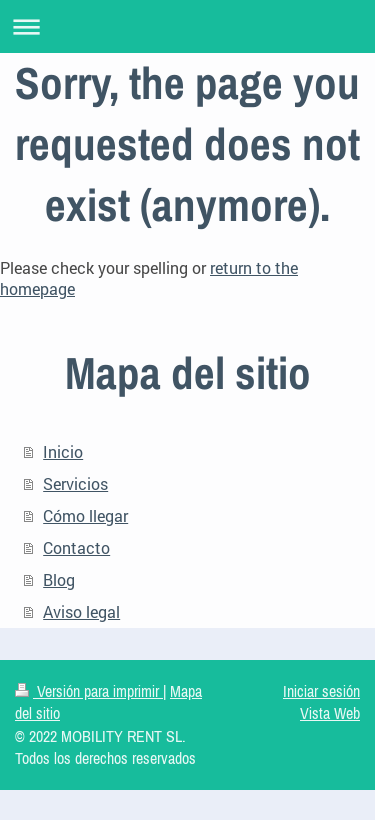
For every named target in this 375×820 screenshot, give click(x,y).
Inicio (63, 451)
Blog (59, 579)
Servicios (75, 483)
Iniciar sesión (321, 691)
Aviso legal (81, 611)
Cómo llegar (85, 515)
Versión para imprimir (89, 691)
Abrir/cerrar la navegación (187, 26)
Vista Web (330, 713)
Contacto (76, 547)
